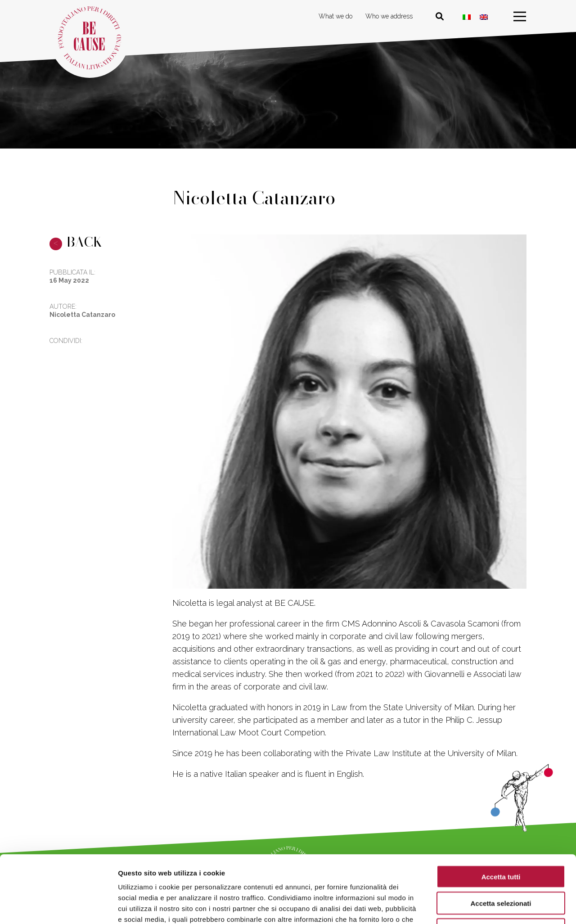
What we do (335, 16)
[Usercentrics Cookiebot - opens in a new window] (58, 906)
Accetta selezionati (501, 840)
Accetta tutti (501, 814)
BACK (76, 242)
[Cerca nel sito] (440, 17)
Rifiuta (501, 867)
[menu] (520, 17)
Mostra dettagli (473, 906)
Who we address (389, 16)
